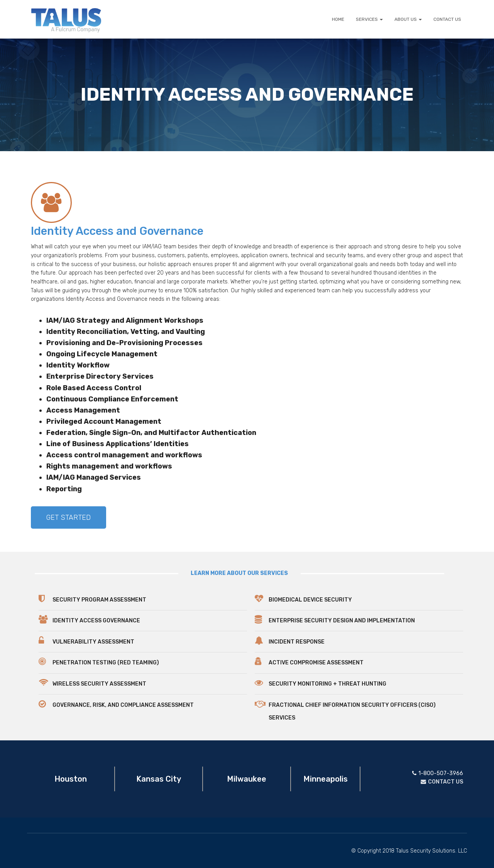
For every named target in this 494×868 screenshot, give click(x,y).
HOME (338, 19)
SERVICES (369, 19)
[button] (69, 517)
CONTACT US (447, 19)
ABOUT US (408, 19)
